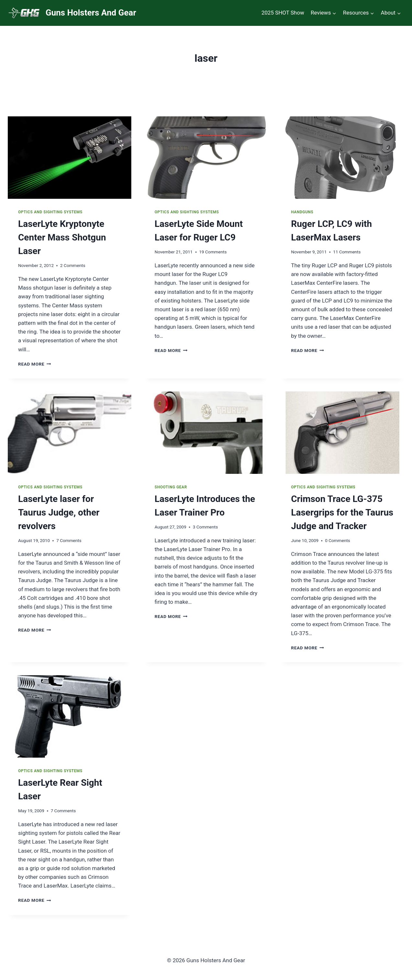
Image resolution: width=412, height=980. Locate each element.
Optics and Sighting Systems (50, 212)
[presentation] (70, 158)
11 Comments (347, 252)
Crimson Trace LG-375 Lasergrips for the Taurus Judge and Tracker (342, 512)
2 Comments (73, 265)
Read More (35, 364)
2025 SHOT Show (283, 13)
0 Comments (338, 540)
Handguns (302, 212)
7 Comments (69, 540)
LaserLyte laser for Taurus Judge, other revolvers (59, 512)
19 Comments (213, 252)
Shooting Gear (171, 487)
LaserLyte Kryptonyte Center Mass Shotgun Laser (62, 237)
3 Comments (205, 527)
